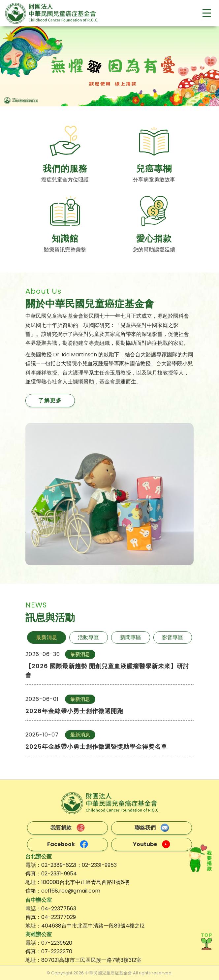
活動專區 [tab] (88, 637)
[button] (16, 66)
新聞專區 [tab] (131, 637)
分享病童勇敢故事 (154, 180)
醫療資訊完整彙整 (65, 250)
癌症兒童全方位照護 (65, 180)
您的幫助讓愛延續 (154, 250)
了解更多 (50, 400)
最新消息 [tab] (47, 637)
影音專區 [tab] (172, 637)
